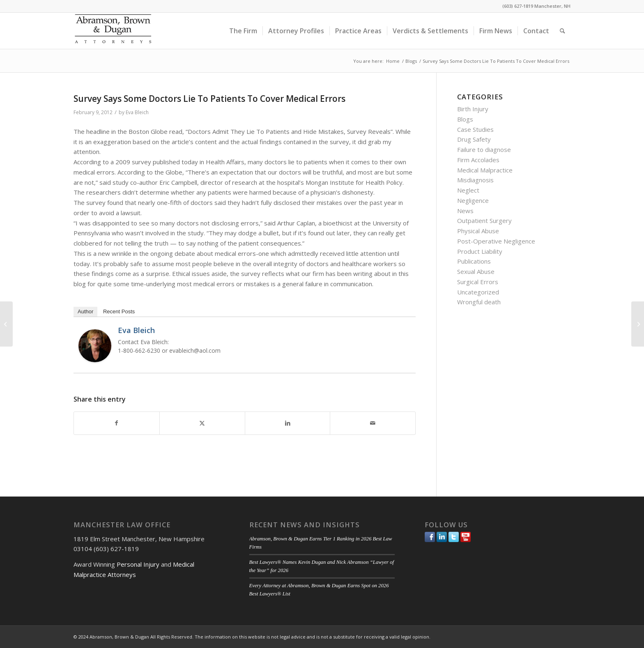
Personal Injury (138, 564)
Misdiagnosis (475, 180)
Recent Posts (119, 311)
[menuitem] (243, 31)
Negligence (473, 200)
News (465, 211)
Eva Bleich (137, 112)
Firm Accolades (478, 160)
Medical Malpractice (485, 170)
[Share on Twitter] (202, 423)
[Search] (562, 31)
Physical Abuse (478, 231)
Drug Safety (474, 139)
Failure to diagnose (484, 149)
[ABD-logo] (113, 31)
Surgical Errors (478, 282)
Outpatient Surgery (484, 221)
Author (85, 311)
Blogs (465, 119)
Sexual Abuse (476, 271)
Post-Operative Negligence (496, 241)
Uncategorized (478, 292)
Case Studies (475, 129)
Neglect (468, 190)
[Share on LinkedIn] (288, 423)
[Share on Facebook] (117, 423)
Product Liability (480, 251)
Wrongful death (479, 302)
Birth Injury (473, 109)
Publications (474, 261)
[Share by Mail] (373, 423)
